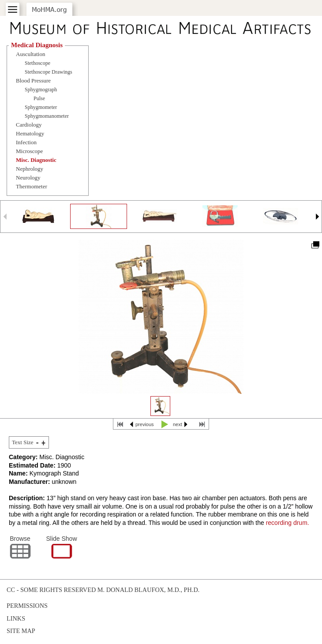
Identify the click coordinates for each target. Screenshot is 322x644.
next (178, 424)
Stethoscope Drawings (49, 72)
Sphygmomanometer (47, 116)
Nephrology (30, 169)
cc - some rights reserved (51, 590)
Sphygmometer (41, 107)
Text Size (23, 442)
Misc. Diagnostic (36, 160)
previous (145, 424)
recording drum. (288, 523)
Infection (26, 142)
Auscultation (30, 54)
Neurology (28, 178)
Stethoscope (37, 63)
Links (16, 618)
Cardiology (29, 125)
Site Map (21, 631)
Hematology (30, 133)
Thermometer (32, 186)
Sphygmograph (41, 90)
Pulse (39, 98)
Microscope (29, 151)
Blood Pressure (33, 80)
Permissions (27, 606)
